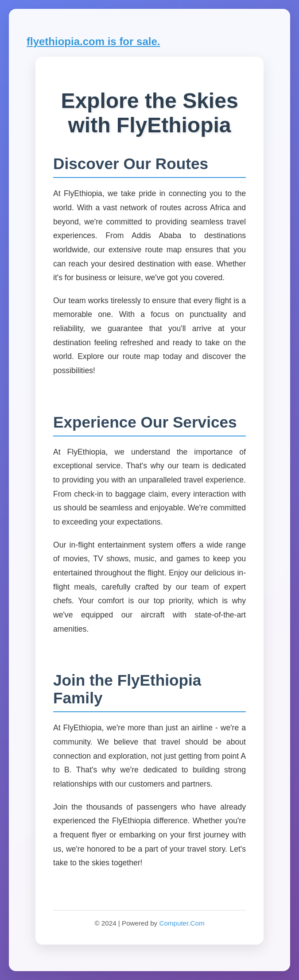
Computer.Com (182, 923)
